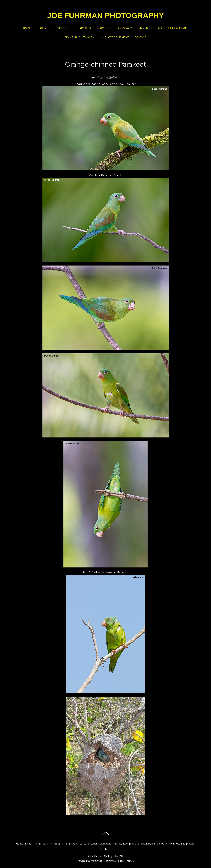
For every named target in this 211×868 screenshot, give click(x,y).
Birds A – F (44, 28)
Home (27, 28)
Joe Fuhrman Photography (104, 856)
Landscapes (125, 28)
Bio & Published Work (79, 37)
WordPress (96, 861)
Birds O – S (84, 28)
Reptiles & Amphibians (172, 28)
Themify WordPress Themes (119, 861)
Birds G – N (64, 28)
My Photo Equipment (114, 37)
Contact (140, 37)
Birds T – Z (104, 28)
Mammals (145, 28)
